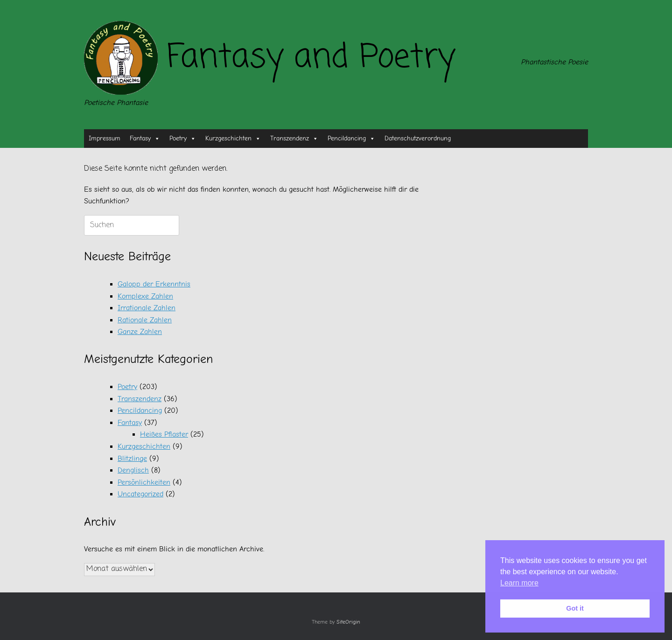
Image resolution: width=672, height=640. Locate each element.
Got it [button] (575, 608)
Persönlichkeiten (144, 482)
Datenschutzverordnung (418, 138)
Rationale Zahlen (145, 320)
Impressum (105, 138)
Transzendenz (294, 139)
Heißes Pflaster (164, 434)
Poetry (183, 139)
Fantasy (145, 139)
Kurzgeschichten (233, 139)
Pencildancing (351, 139)
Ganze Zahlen (140, 332)
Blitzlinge (132, 459)
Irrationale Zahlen (147, 308)
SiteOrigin (348, 622)
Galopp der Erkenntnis (154, 284)
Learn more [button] (519, 583)
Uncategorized (140, 494)
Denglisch (133, 470)
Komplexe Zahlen (145, 296)
